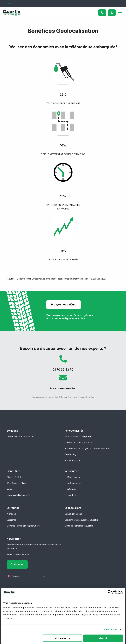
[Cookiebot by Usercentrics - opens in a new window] (110, 592)
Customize (63, 638)
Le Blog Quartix (72, 477)
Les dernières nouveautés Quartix (81, 520)
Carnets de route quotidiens (78, 442)
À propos (11, 514)
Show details (110, 629)
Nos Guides (70, 489)
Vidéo (10, 489)
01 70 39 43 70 (63, 365)
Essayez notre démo (64, 304)
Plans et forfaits (15, 477)
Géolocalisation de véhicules (21, 436)
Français (26, 576)
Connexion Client (73, 514)
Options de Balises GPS (18, 495)
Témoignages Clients (17, 483)
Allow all (103, 638)
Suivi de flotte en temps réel (78, 436)
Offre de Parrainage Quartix (79, 526)
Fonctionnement (73, 483)
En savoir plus (71, 460)
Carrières (11, 520)
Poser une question (63, 383)
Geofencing (70, 454)
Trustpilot (7, 3)
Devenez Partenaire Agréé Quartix (24, 526)
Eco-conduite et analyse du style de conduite (87, 448)
